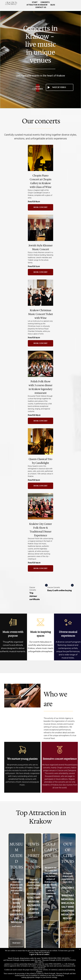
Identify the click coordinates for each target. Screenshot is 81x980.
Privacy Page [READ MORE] (39, 952)
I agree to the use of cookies (39, 954)
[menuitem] (35, 2)
